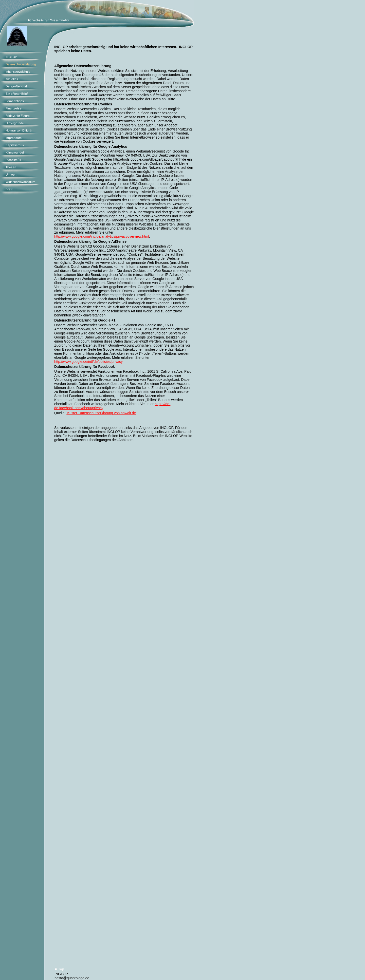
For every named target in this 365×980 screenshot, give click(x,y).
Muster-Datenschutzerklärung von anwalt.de (101, 413)
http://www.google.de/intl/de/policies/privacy (88, 362)
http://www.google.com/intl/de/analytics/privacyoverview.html (102, 236)
